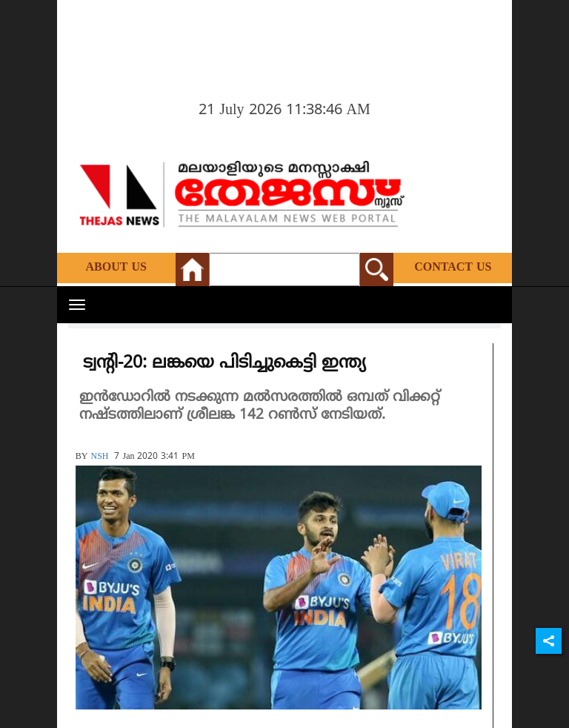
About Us (116, 268)
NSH (99, 457)
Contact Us (453, 268)
